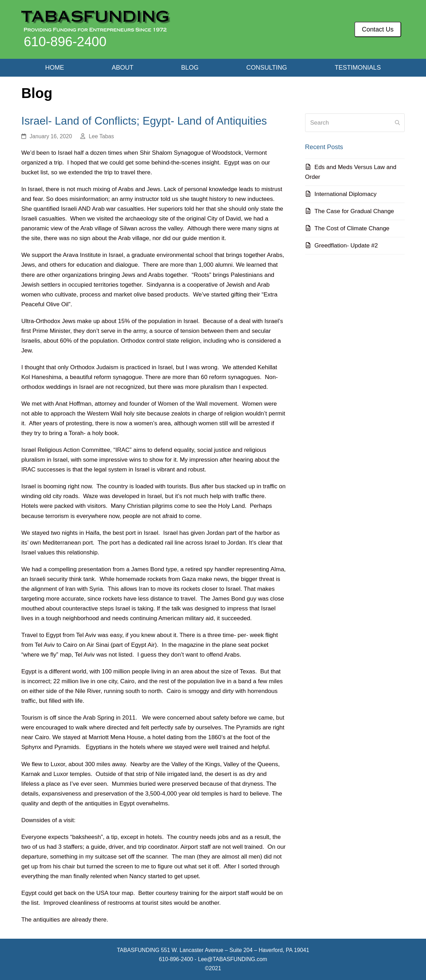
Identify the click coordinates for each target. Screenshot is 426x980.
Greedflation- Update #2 (346, 246)
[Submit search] (397, 123)
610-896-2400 (65, 42)
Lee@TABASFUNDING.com (232, 959)
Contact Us (378, 29)
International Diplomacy (346, 194)
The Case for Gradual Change (354, 211)
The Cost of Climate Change (352, 228)
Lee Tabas (101, 136)
